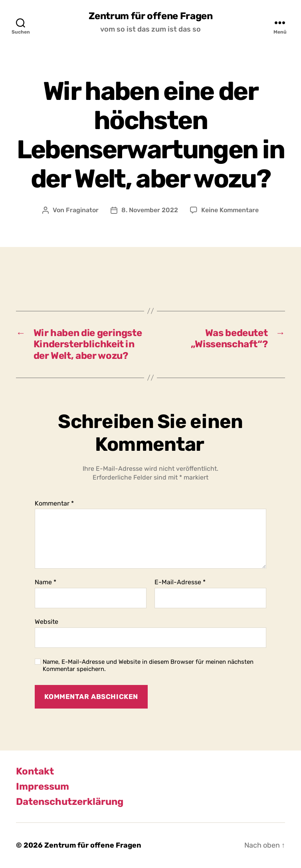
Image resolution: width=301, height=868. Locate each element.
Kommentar (54, 504)
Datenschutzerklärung (70, 802)
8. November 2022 (150, 210)
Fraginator (82, 210)
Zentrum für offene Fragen (151, 16)
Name (46, 582)
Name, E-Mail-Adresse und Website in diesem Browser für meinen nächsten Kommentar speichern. (148, 666)
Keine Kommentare (230, 210)
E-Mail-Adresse (180, 582)
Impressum (43, 786)
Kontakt (35, 771)
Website (47, 622)
